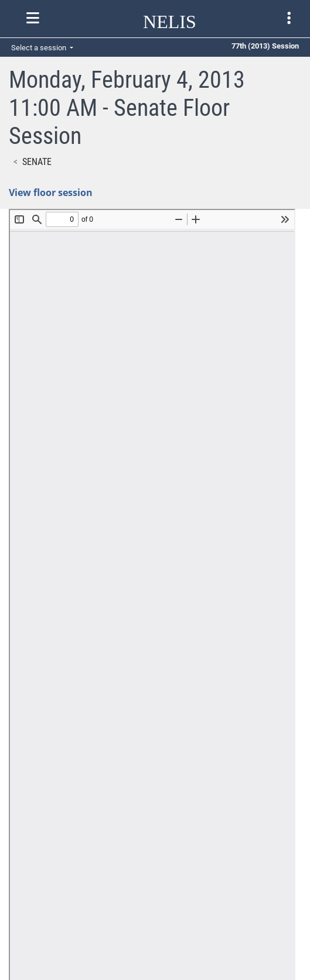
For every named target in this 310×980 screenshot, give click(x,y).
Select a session (40, 48)
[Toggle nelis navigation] (33, 18)
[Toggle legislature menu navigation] (289, 18)
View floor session (51, 192)
